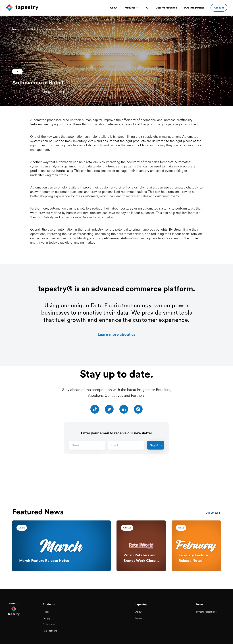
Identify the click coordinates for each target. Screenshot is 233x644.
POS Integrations (194, 8)
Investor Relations (206, 614)
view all (213, 516)
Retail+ (47, 614)
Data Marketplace (166, 8)
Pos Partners (50, 631)
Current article (52, 29)
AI (147, 8)
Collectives (49, 625)
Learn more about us (117, 334)
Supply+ (47, 619)
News (16, 29)
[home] (22, 8)
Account (219, 8)
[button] (132, 8)
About (114, 8)
